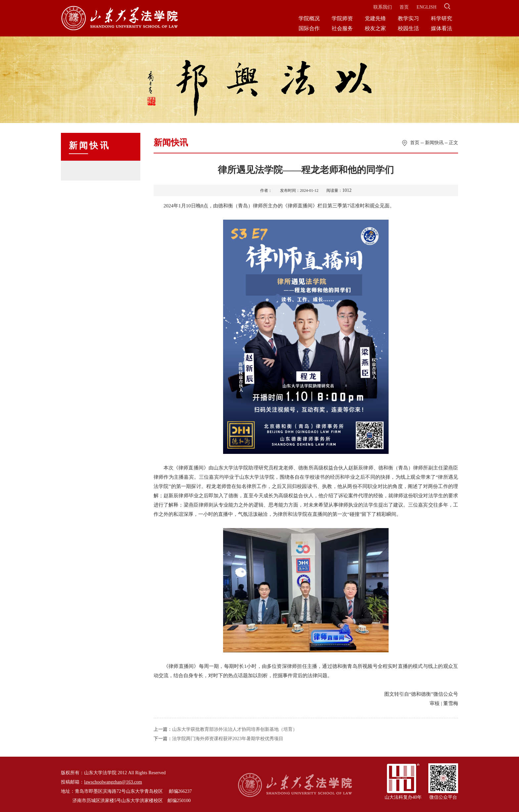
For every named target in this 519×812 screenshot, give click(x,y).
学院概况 (309, 18)
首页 (404, 7)
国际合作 (309, 28)
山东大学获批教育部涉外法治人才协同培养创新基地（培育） (235, 729)
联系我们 (383, 7)
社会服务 (342, 28)
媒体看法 (442, 28)
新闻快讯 (434, 143)
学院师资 (342, 18)
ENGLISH (427, 7)
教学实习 (408, 18)
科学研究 (442, 18)
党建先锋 (375, 18)
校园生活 (408, 28)
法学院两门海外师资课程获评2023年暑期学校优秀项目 (228, 739)
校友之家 (375, 28)
